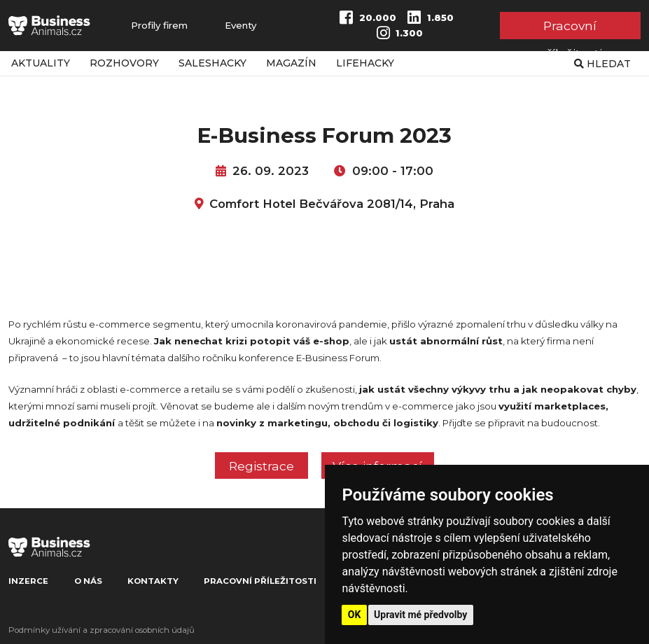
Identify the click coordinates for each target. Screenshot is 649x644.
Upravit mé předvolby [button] (420, 615)
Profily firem (159, 26)
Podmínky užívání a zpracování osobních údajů (102, 630)
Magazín (291, 63)
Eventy (240, 26)
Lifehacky (365, 63)
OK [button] (355, 615)
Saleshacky (212, 63)
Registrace (261, 466)
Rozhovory (124, 63)
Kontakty (153, 581)
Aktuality (41, 63)
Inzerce (28, 581)
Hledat (602, 64)
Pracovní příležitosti (570, 28)
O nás (88, 581)
